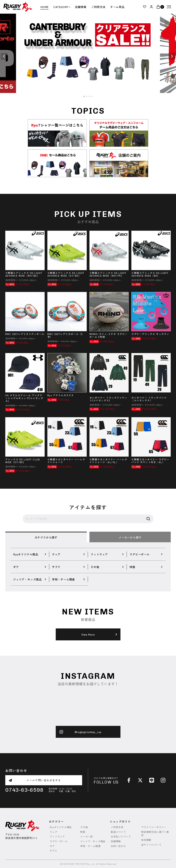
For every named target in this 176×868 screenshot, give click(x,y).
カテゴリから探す (46, 537)
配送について (118, 832)
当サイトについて (151, 845)
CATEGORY (62, 7)
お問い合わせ (118, 846)
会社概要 (146, 840)
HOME (44, 7)
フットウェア (57, 837)
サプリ (53, 851)
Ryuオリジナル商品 (61, 827)
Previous (4, 56)
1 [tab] (84, 96)
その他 (84, 827)
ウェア (53, 832)
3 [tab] (89, 96)
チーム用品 (117, 7)
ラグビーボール (59, 841)
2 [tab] (87, 96)
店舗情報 (81, 7)
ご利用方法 (98, 7)
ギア (52, 846)
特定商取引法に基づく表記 (155, 834)
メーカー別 (87, 837)
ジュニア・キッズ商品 (93, 841)
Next (172, 56)
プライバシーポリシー (154, 827)
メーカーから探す (130, 537)
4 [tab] (92, 96)
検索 (148, 519)
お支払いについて (121, 837)
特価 (83, 832)
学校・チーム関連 (90, 846)
